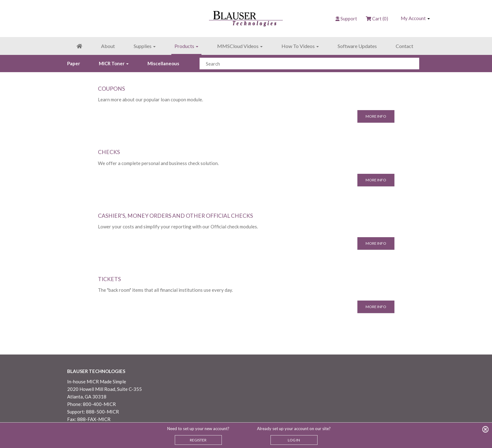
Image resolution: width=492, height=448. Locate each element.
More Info (376, 116)
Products (186, 46)
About (108, 46)
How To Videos (300, 46)
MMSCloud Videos (240, 46)
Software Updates (357, 46)
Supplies (145, 46)
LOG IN (294, 440)
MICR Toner (114, 63)
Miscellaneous (163, 63)
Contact (404, 46)
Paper (74, 63)
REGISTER (198, 440)
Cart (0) (377, 19)
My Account (415, 18)
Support (349, 19)
